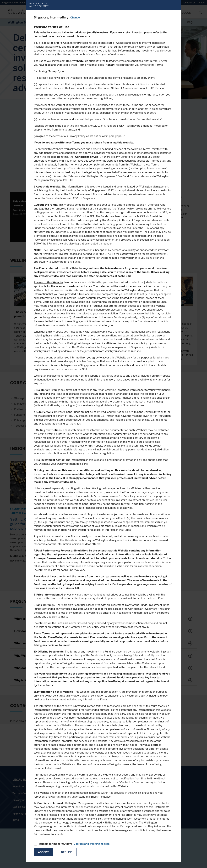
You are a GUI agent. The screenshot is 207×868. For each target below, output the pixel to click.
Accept (43, 852)
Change (75, 18)
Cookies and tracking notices (92, 844)
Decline (67, 852)
